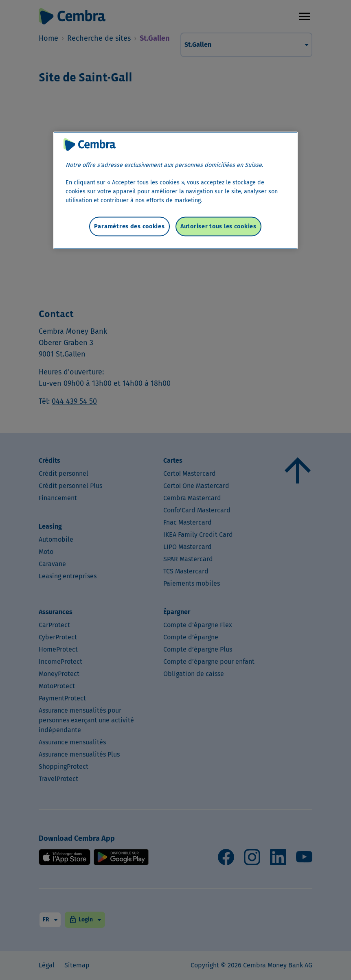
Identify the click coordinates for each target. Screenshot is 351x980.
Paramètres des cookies (129, 226)
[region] (175, 190)
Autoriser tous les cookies (218, 226)
